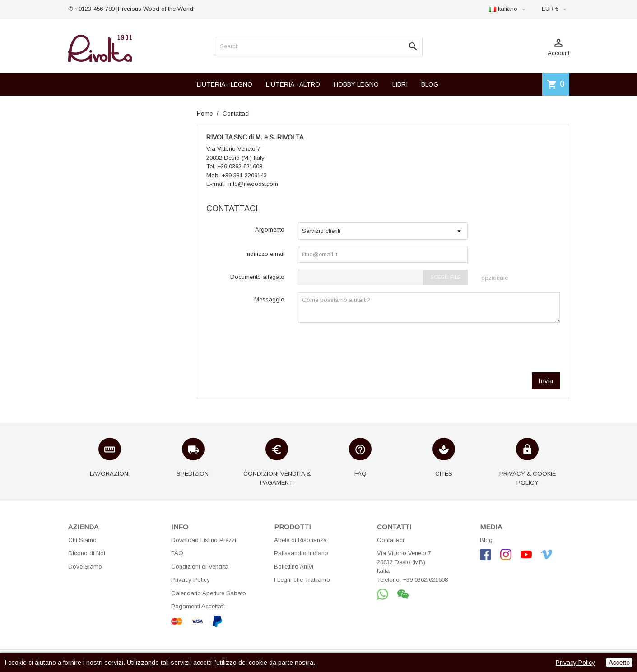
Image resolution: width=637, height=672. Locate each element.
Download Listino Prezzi (204, 540)
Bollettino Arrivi (294, 567)
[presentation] (491, 348)
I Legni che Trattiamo (302, 580)
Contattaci (391, 540)
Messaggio (269, 299)
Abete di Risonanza (300, 540)
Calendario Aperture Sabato (209, 593)
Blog (486, 540)
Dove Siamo (85, 567)
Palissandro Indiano (301, 553)
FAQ (177, 553)
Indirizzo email (265, 254)
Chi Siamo (82, 540)
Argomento (270, 229)
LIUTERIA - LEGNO (225, 84)
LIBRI (400, 84)
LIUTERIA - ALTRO (293, 84)
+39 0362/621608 (425, 580)
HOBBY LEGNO (356, 84)
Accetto (619, 663)
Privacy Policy (191, 580)
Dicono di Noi (87, 553)
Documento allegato (257, 277)
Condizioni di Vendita (200, 567)
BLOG (430, 84)
